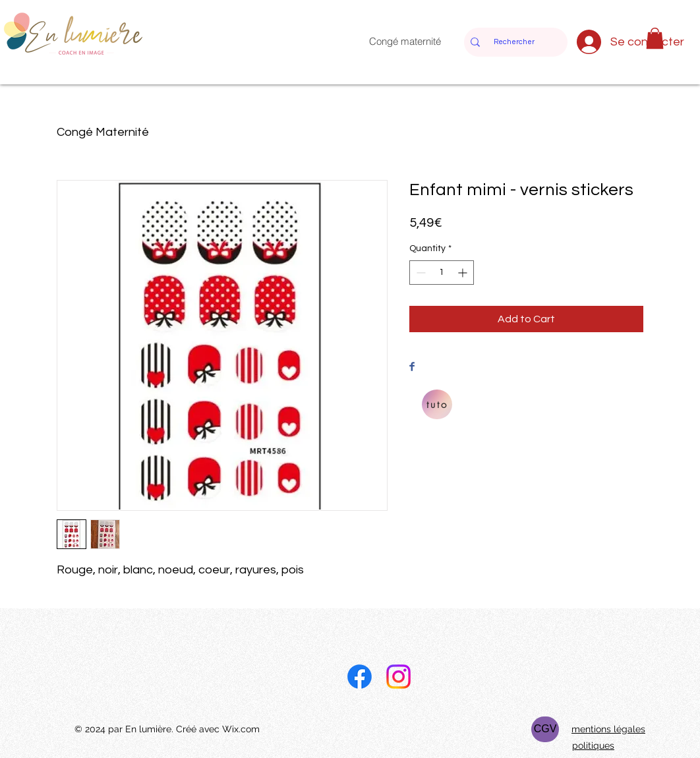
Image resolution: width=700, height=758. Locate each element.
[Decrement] (420, 273)
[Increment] (464, 273)
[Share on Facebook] (412, 367)
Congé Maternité (103, 132)
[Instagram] (398, 677)
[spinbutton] (442, 273)
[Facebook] (360, 677)
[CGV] (545, 729)
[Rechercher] (514, 42)
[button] (655, 38)
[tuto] (437, 404)
